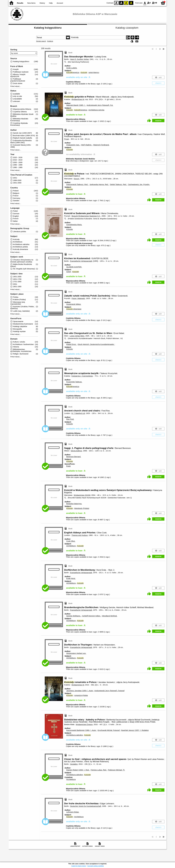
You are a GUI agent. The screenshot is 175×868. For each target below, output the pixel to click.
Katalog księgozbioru (48, 28)
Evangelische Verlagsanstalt (81, 261)
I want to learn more (79, 866)
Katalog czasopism (127, 28)
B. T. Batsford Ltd (78, 413)
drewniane (74, 309)
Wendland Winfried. (110, 616)
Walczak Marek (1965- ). (76, 105)
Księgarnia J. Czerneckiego (82, 376)
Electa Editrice (76, 451)
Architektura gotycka (96, 110)
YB (126, 3)
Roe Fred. (70, 419)
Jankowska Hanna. (99, 184)
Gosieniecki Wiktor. (74, 304)
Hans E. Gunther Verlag (79, 59)
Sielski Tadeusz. (119, 184)
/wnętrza (73, 72)
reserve (158, 121)
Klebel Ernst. (72, 344)
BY (131, 3)
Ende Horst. (71, 578)
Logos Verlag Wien (77, 336)
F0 (145, 3)
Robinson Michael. (117, 770)
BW (121, 3)
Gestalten (74, 764)
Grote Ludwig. (72, 68)
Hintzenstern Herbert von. (76, 653)
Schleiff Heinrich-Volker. (92, 616)
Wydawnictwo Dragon (84, 724)
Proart (67, 139)
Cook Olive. (71, 541)
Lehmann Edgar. (73, 812)
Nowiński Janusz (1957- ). (135, 730)
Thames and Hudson (80, 535)
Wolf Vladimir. (87, 145)
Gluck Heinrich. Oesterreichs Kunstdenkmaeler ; (96, 344)
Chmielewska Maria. (74, 225)
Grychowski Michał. (109, 730)
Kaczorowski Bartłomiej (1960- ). (81, 730)
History (42, 3)
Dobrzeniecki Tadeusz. (77, 184)
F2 (155, 3)
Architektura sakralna (75, 735)
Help (51, 3)
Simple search (41, 41)
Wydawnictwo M (78, 99)
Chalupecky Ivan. (73, 145)
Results (20, 3)
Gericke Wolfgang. (74, 616)
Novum (77, 179)
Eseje (69, 466)
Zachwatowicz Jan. (139, 184)
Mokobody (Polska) (82, 508)
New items (31, 3)
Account (60, 3)
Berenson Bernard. (74, 457)
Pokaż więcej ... (16, 86)
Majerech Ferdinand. (101, 145)
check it (158, 83)
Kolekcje (50, 41)
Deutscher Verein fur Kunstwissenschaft (86, 806)
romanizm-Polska (81, 695)
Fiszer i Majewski (78, 298)
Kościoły (70, 229)
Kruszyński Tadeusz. (74, 382)
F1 (149, 3)
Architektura (71, 546)
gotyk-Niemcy (94, 72)
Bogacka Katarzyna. (74, 504)
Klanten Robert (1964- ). (78, 770)
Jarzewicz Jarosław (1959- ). (80, 691)
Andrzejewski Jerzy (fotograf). (100, 105)
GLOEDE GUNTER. (74, 267)
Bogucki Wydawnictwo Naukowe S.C (86, 216)
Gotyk (69, 272)
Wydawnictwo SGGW (82, 495)
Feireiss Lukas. (99, 770)
